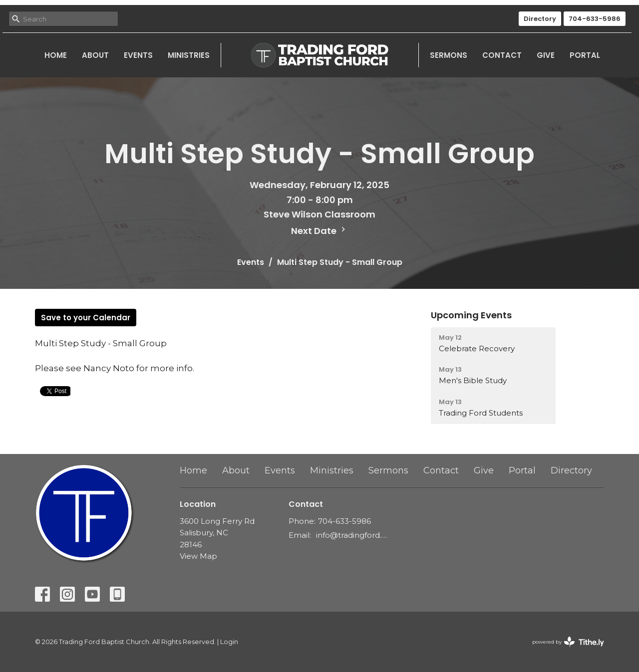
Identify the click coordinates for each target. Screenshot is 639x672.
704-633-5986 (595, 19)
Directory (540, 19)
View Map (198, 556)
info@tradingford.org (352, 535)
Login (229, 642)
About (95, 55)
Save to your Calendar (86, 318)
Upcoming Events (471, 315)
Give (546, 55)
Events (138, 55)
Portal (585, 55)
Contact (502, 55)
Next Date (319, 231)
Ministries (189, 55)
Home (56, 55)
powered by (568, 642)
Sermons (449, 55)
